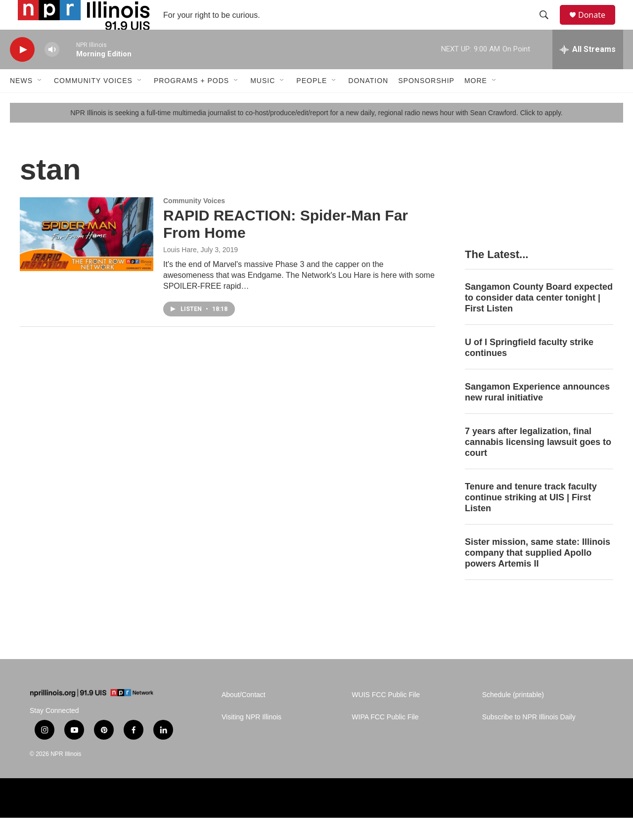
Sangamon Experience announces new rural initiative (537, 414)
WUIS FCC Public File (386, 717)
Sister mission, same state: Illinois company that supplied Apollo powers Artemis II (538, 575)
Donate (598, 26)
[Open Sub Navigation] (40, 103)
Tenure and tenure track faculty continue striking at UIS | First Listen (531, 520)
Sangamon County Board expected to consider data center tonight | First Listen (539, 320)
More (476, 103)
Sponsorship (426, 103)
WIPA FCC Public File (385, 739)
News (21, 103)
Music (263, 103)
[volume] (52, 72)
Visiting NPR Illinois (251, 739)
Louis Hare (180, 272)
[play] (22, 72)
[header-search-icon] (548, 26)
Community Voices (93, 103)
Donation (368, 103)
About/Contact (244, 717)
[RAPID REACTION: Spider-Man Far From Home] (87, 257)
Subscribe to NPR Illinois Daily (529, 739)
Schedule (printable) (513, 717)
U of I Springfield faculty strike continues (529, 370)
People (312, 103)
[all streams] (588, 72)
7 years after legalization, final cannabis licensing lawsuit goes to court (538, 464)
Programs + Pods (191, 103)
